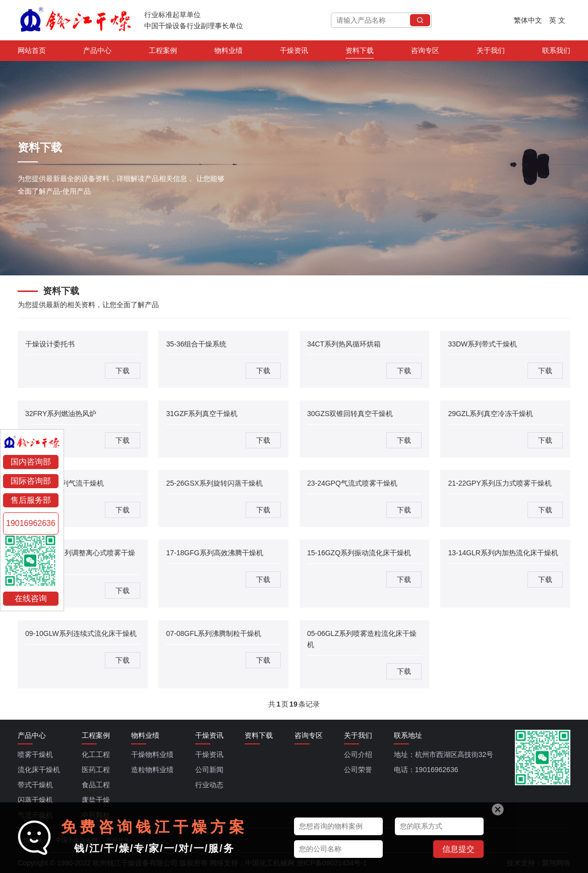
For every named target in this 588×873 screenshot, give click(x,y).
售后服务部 (31, 500)
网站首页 (32, 52)
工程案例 (163, 52)
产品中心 (97, 52)
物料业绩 (228, 52)
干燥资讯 (294, 52)
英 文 (557, 20)
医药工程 (96, 770)
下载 (123, 371)
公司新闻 (209, 770)
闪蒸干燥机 (35, 800)
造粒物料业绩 (152, 770)
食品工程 (96, 785)
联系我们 (556, 52)
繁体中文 (528, 20)
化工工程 (96, 754)
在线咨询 (31, 598)
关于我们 (491, 52)
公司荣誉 (358, 770)
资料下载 (360, 52)
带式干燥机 (35, 785)
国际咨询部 (31, 481)
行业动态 (209, 785)
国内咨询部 (31, 462)
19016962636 (31, 523)
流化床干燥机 (39, 770)
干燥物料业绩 (152, 754)
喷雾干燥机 (35, 754)
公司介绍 (358, 754)
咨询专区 (425, 52)
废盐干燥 (96, 800)
